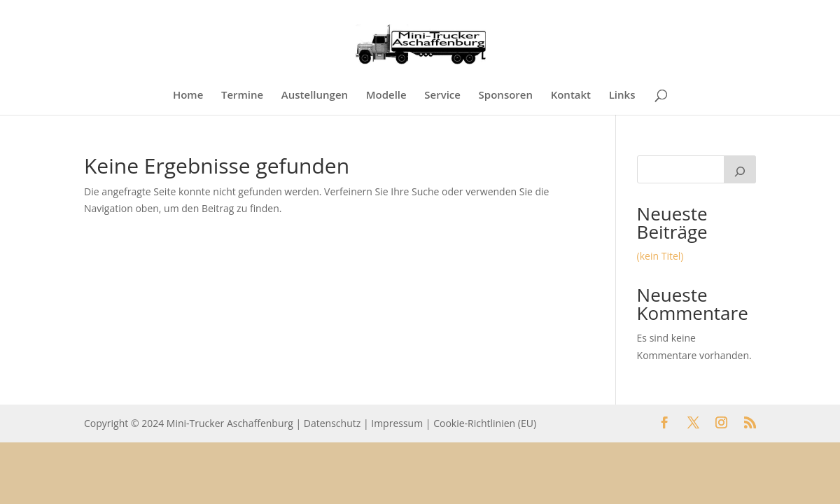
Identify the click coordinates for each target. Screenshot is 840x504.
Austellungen (315, 96)
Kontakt (571, 96)
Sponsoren (506, 96)
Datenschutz (332, 423)
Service (442, 96)
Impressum (397, 423)
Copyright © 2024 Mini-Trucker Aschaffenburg (189, 423)
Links (622, 96)
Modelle (386, 96)
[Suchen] (740, 169)
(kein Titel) (660, 256)
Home (188, 96)
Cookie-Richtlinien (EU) (485, 423)
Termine (242, 96)
